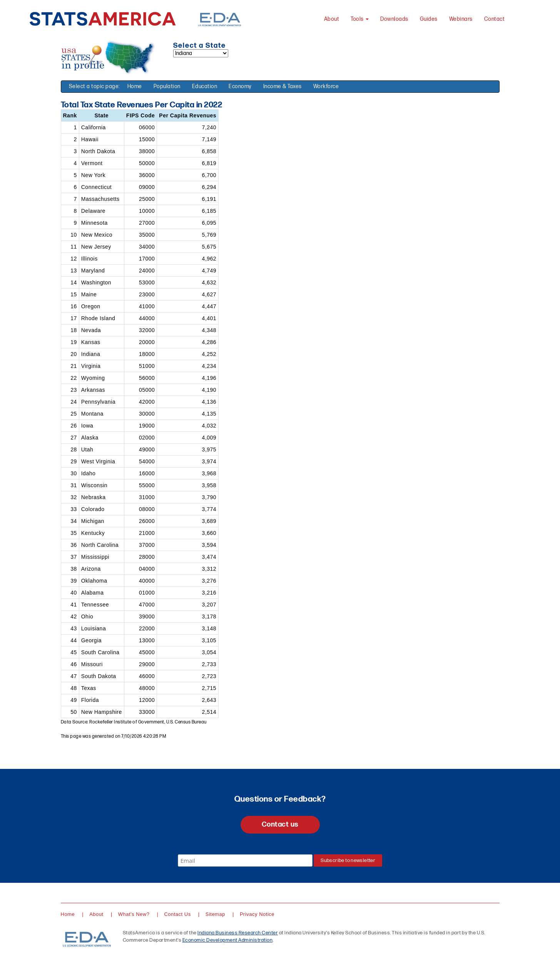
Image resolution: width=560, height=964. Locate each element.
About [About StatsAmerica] (332, 19)
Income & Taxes (283, 86)
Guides (429, 19)
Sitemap (215, 914)
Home (135, 86)
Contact (495, 19)
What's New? (134, 914)
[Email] (245, 860)
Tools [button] (360, 19)
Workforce (326, 86)
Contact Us (177, 914)
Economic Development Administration (228, 940)
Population (167, 86)
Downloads (394, 19)
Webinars (461, 19)
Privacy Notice (257, 914)
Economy (240, 86)
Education (205, 86)
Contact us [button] (280, 824)
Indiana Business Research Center (238, 933)
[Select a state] (201, 53)
